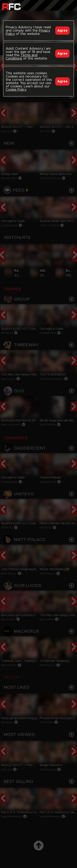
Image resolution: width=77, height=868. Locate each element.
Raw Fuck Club (11, 6)
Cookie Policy (16, 90)
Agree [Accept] (62, 31)
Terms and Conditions (22, 57)
